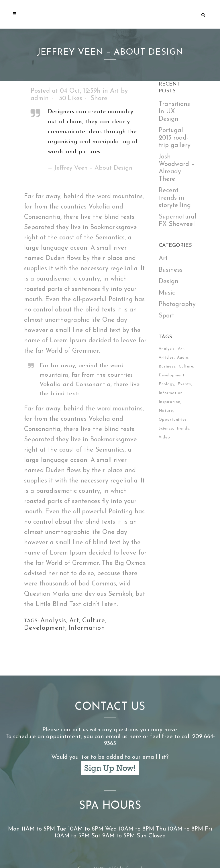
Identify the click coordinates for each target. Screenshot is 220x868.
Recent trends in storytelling (175, 198)
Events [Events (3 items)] (184, 384)
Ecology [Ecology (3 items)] (167, 384)
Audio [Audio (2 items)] (183, 358)
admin (40, 99)
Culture (94, 621)
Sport (166, 316)
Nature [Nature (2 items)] (166, 411)
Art (114, 91)
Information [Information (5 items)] (171, 393)
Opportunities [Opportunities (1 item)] (173, 420)
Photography (177, 304)
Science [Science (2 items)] (166, 429)
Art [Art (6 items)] (181, 349)
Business (171, 270)
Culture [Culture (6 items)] (186, 367)
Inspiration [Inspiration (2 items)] (170, 402)
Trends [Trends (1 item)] (183, 429)
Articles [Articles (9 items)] (166, 358)
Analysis (53, 621)
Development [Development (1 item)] (172, 375)
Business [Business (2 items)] (167, 367)
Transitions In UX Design (174, 112)
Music (167, 293)
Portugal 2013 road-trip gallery (175, 138)
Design (169, 282)
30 (71, 99)
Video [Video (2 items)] (164, 437)
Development (45, 628)
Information (87, 628)
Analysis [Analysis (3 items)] (167, 349)
